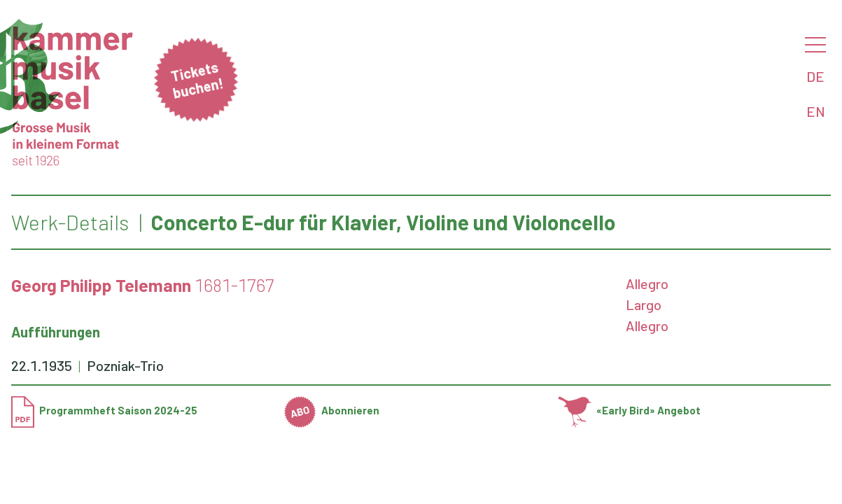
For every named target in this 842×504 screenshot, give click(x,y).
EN (816, 111)
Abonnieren (332, 410)
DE (815, 76)
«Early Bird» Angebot (630, 410)
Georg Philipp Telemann (101, 285)
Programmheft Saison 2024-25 (104, 410)
